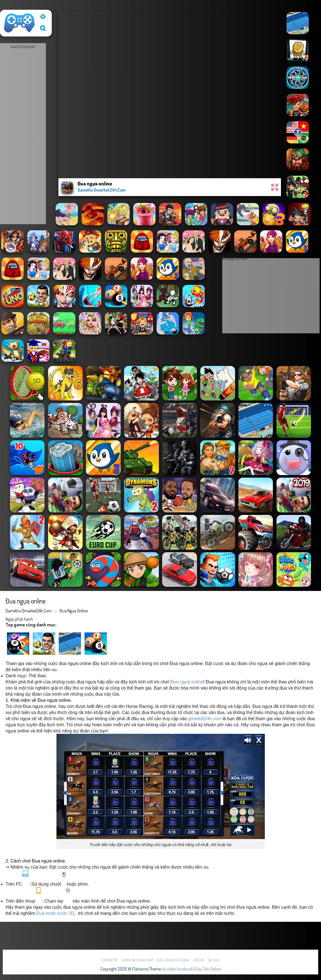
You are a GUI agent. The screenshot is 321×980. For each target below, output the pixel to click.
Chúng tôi (110, 960)
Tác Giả (213, 960)
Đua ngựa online (74, 611)
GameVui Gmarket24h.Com (29, 611)
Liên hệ (198, 960)
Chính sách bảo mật (137, 960)
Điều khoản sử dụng (173, 960)
